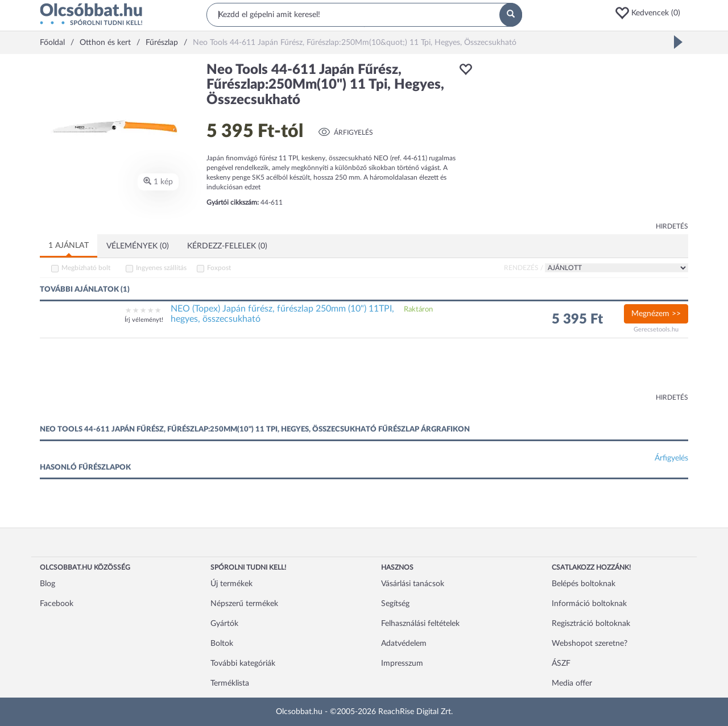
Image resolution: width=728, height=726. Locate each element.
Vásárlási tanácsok (413, 584)
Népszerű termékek (244, 604)
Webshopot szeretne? (590, 644)
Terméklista (230, 683)
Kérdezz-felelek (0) (227, 246)
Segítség (395, 604)
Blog (47, 584)
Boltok (222, 644)
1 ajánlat (69, 246)
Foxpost (219, 268)
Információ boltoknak (589, 604)
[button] (651, 13)
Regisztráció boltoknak (591, 624)
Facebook (57, 604)
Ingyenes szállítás (161, 268)
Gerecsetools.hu (656, 329)
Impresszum (402, 663)
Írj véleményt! (144, 320)
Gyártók (224, 624)
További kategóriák (243, 663)
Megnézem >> (656, 314)
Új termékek (231, 584)
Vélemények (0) (138, 246)
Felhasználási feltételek (420, 624)
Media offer (572, 683)
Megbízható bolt (86, 268)
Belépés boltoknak (584, 584)
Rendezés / (524, 268)
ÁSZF (561, 663)
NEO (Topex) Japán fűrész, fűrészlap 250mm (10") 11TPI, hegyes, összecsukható (282, 314)
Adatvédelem (404, 644)
